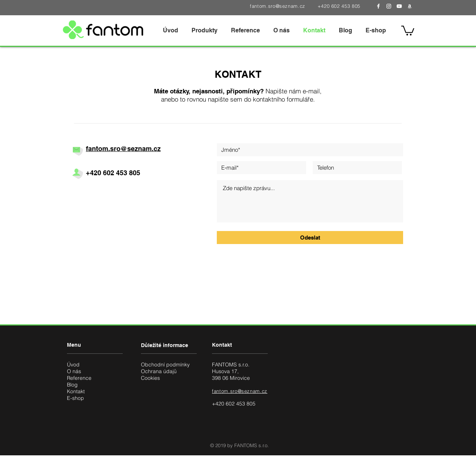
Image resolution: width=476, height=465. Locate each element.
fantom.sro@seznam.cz (278, 6)
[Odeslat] (310, 238)
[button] (205, 30)
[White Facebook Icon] (378, 6)
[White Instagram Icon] (389, 6)
